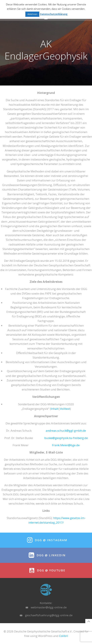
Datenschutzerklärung (54, 14)
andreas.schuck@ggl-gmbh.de (66, 431)
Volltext (65, 409)
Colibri (64, 636)
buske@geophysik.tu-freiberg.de (66, 438)
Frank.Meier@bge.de (66, 445)
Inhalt (55, 409)
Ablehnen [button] (32, 14)
